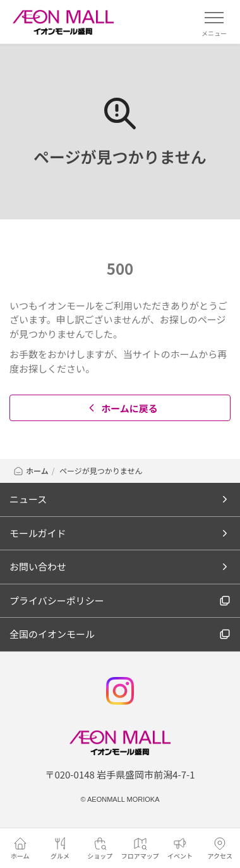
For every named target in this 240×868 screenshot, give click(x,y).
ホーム (31, 471)
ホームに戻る (122, 408)
